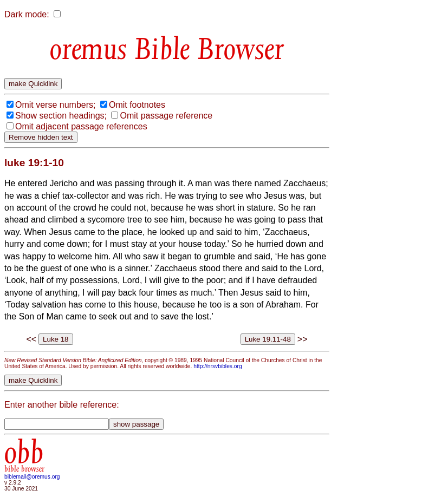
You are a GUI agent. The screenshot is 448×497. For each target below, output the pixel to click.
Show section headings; (61, 116)
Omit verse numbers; (55, 105)
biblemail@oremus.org (32, 477)
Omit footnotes (137, 105)
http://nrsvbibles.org (217, 366)
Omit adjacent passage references (81, 126)
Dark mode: (27, 14)
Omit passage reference (166, 116)
